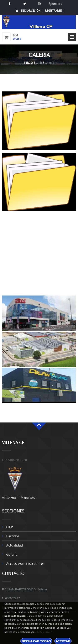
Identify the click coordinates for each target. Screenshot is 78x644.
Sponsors (55, 4)
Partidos (13, 536)
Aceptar (63, 641)
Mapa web (28, 497)
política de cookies (15, 616)
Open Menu (72, 37)
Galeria (12, 554)
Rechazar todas (36, 641)
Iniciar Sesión (28, 11)
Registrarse (53, 11)
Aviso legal (10, 497)
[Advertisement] (39, 256)
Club (10, 527)
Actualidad (15, 545)
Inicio (28, 63)
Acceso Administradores (25, 564)
